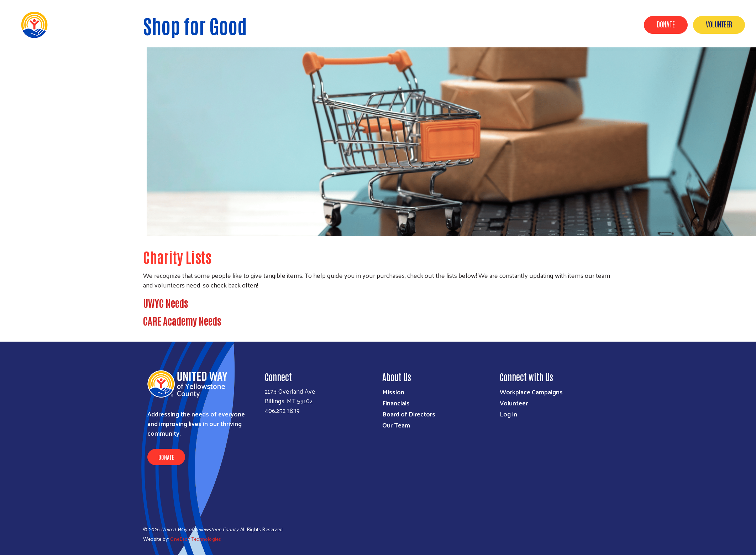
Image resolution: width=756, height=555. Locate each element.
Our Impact (420, 24)
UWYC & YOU (463, 24)
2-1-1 (622, 24)
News (534, 24)
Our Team (396, 425)
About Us (502, 24)
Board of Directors (409, 414)
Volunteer (719, 24)
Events (383, 24)
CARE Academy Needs (182, 321)
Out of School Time (579, 24)
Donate (666, 24)
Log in (508, 414)
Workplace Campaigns (531, 392)
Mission (393, 392)
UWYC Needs (166, 303)
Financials (396, 403)
